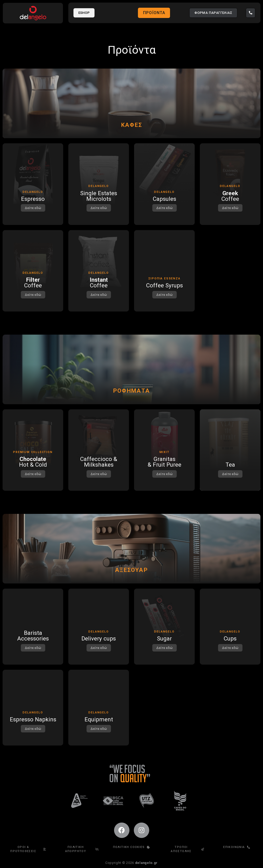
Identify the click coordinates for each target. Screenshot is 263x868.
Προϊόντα (154, 13)
